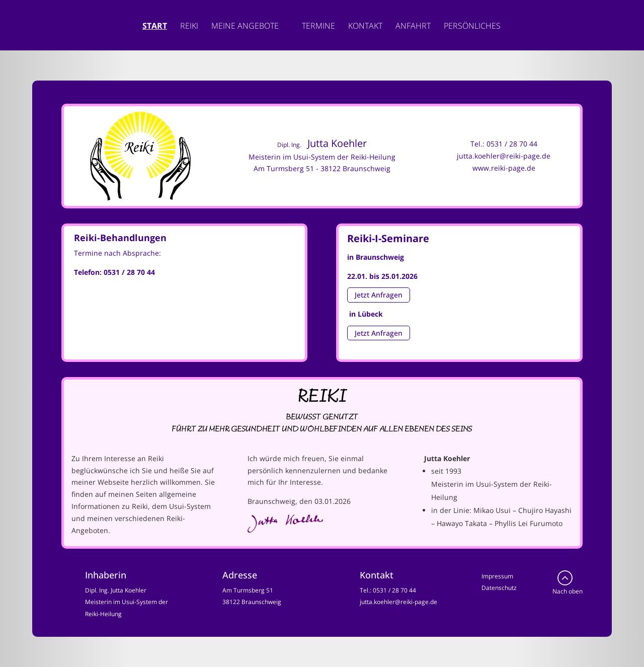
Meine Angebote (245, 27)
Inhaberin (106, 575)
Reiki (189, 27)
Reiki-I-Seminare (388, 238)
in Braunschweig (376, 257)
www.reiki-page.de (504, 168)
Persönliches (472, 27)
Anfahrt (413, 27)
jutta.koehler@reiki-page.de (504, 156)
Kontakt (365, 27)
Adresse (240, 575)
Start (155, 27)
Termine (318, 27)
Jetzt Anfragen (379, 295)
